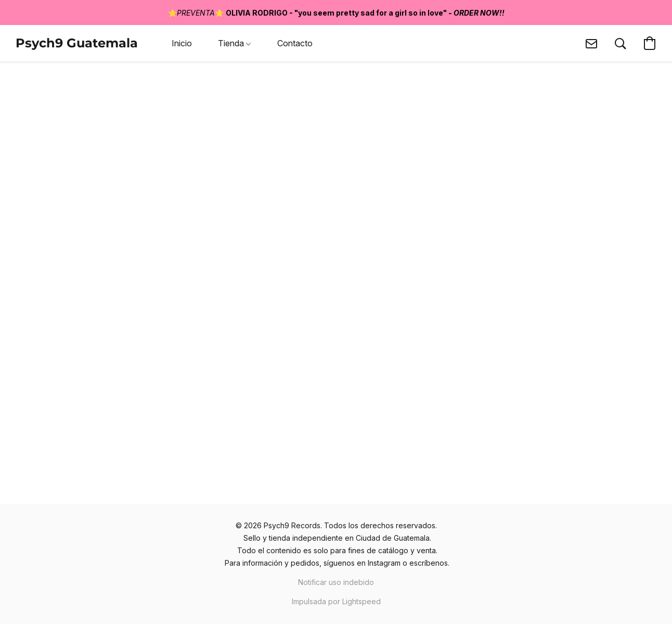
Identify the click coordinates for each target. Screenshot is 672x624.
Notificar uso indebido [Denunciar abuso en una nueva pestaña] (336, 582)
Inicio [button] (182, 43)
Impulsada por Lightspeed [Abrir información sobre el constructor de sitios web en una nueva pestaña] (336, 601)
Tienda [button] (234, 43)
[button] (77, 43)
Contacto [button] (295, 43)
